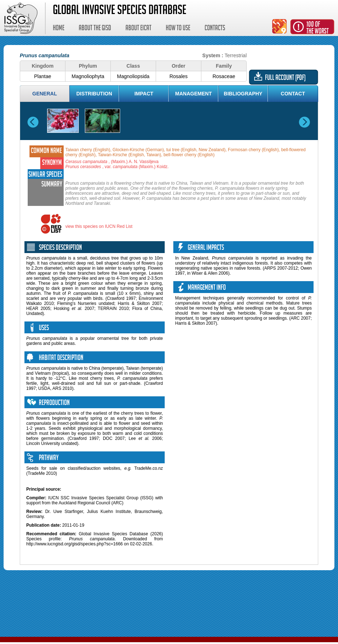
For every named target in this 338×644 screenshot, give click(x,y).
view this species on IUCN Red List (99, 226)
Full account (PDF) (285, 78)
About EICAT (138, 29)
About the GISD (95, 29)
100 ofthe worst (318, 29)
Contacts (215, 29)
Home (59, 29)
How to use (178, 29)
